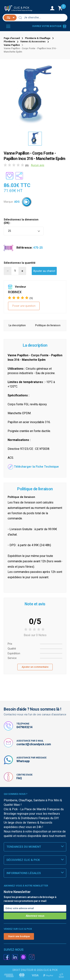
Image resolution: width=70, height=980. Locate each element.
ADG (17, 202)
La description (17, 325)
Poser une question (24, 306)
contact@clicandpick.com (34, 744)
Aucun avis (38, 165)
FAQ (19, 778)
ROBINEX (15, 292)
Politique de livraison (48, 325)
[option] (35, 139)
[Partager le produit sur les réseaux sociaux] (19, 176)
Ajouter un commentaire (35, 667)
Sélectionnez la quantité (20, 263)
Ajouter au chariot (44, 271)
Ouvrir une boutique (19, 936)
